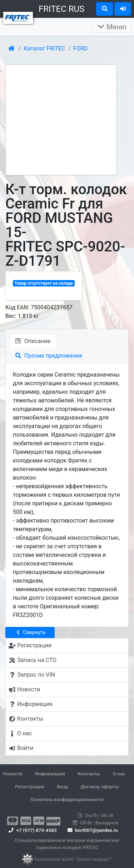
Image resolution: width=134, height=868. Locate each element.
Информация (50, 774)
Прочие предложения (49, 356)
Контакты (89, 774)
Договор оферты (100, 786)
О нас (119, 774)
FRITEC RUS (61, 9)
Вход (62, 786)
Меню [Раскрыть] (112, 27)
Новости (13, 774)
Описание (33, 341)
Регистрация (30, 786)
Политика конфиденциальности (67, 799)
